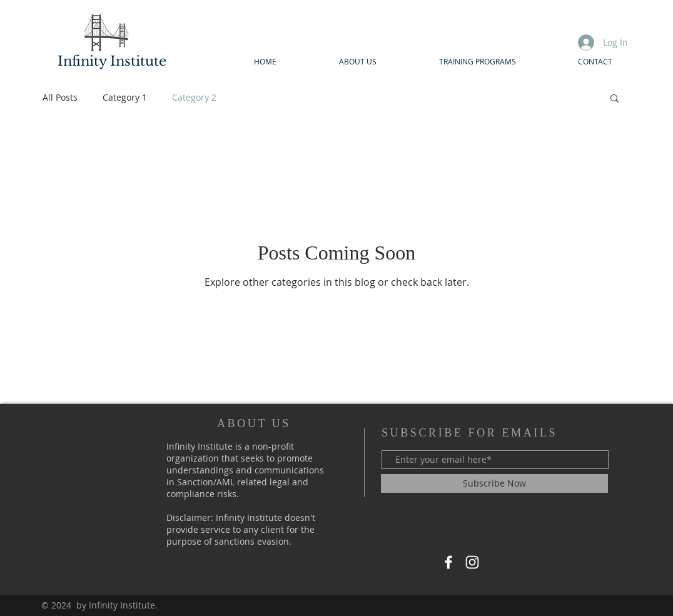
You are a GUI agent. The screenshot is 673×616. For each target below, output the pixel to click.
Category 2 (194, 97)
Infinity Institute (112, 61)
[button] (615, 99)
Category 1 (125, 97)
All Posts (60, 97)
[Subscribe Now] (494, 483)
